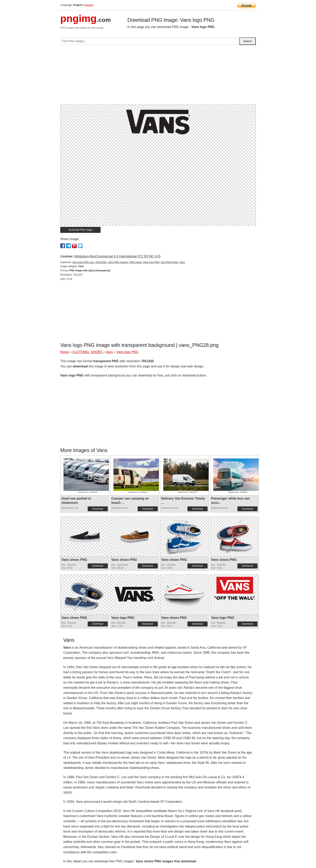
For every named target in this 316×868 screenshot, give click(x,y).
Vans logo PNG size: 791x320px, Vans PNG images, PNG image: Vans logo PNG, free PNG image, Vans (128, 262)
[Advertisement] (158, 76)
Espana (89, 5)
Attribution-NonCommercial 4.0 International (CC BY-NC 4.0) (117, 256)
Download (98, 509)
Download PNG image (81, 230)
